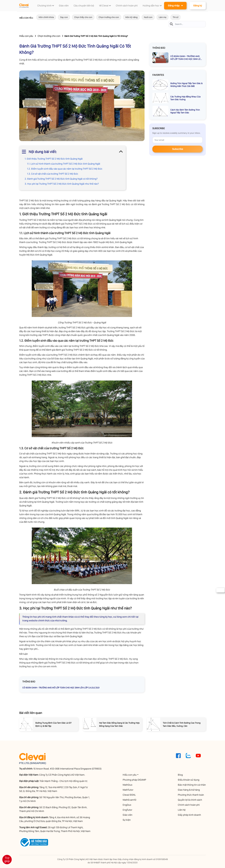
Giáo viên (127, 815)
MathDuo (127, 785)
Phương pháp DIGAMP (134, 780)
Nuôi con (148, 17)
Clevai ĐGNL (129, 795)
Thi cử (175, 17)
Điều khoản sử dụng (189, 780)
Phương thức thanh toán (191, 795)
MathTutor (128, 790)
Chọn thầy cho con (83, 17)
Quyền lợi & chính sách (190, 800)
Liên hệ (182, 810)
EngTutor (127, 810)
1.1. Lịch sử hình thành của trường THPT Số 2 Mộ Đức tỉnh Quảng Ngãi (64, 164)
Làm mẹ (162, 17)
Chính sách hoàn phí (189, 805)
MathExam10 (129, 800)
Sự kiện (127, 820)
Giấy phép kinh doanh (189, 815)
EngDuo (127, 805)
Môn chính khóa (46, 17)
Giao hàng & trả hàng (189, 790)
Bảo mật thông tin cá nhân (192, 785)
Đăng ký (198, 6)
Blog (180, 775)
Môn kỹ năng (131, 17)
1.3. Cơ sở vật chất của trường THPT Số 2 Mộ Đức (53, 174)
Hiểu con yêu (26, 36)
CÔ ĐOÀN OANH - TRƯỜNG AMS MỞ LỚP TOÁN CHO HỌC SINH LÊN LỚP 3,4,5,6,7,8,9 (61, 688)
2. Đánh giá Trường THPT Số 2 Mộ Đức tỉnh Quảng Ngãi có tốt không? (61, 179)
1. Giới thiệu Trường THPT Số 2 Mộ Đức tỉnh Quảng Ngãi (54, 159)
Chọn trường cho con (109, 17)
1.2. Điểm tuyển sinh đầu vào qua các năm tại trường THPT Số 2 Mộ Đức (65, 169)
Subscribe (178, 149)
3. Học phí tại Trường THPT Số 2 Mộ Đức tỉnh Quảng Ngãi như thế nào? (62, 184)
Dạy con (64, 17)
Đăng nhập (175, 5)
